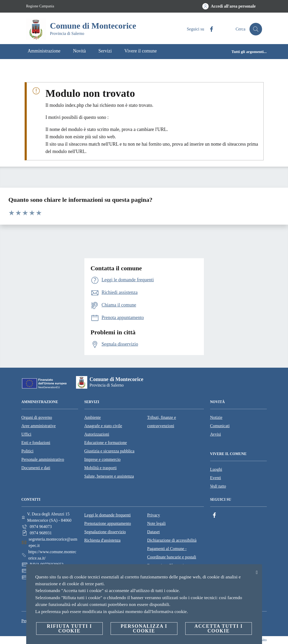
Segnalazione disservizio (105, 532)
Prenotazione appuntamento (108, 523)
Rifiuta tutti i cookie (69, 629)
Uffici (26, 434)
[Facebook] (209, 29)
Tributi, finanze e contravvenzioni (162, 422)
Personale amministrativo (43, 459)
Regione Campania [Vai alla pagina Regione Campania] (40, 6)
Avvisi (216, 434)
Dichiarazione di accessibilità (172, 540)
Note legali (157, 523)
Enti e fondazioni (36, 443)
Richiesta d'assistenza (102, 540)
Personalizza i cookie (144, 629)
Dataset (154, 532)
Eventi (216, 478)
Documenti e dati (36, 468)
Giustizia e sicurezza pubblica (109, 451)
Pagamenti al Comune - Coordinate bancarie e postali (172, 553)
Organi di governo (37, 417)
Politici (28, 451)
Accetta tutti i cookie (219, 629)
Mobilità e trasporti (101, 468)
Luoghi (216, 469)
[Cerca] (256, 29)
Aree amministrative (39, 426)
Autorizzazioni (97, 434)
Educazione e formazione (106, 443)
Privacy (154, 515)
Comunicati (220, 426)
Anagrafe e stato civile (103, 426)
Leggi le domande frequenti (108, 515)
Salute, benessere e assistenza (109, 476)
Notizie (216, 417)
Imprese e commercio (103, 459)
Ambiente (93, 417)
